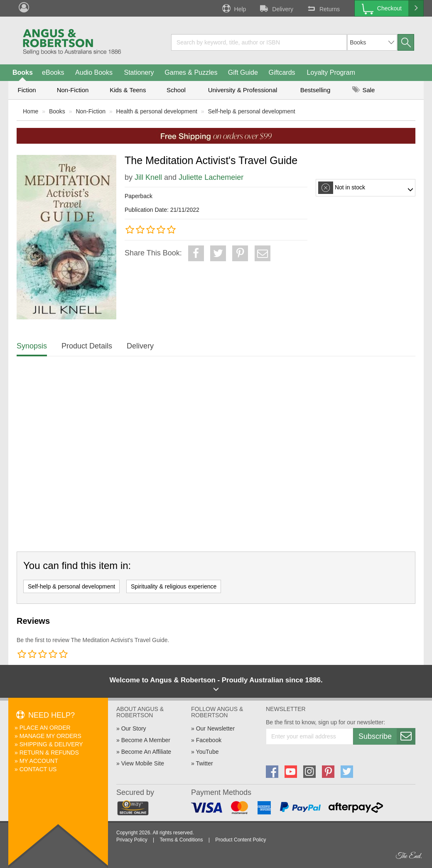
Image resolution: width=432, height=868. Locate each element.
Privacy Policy (132, 840)
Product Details (87, 346)
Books (23, 72)
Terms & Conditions (181, 840)
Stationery (139, 72)
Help (233, 8)
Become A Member (146, 740)
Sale (363, 90)
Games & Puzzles (191, 72)
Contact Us (38, 769)
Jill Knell (148, 177)
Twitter (204, 763)
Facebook (209, 740)
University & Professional (243, 90)
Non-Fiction (73, 90)
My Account (39, 761)
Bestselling (315, 90)
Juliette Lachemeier (211, 177)
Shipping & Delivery (51, 744)
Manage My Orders (50, 736)
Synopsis (32, 346)
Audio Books (94, 72)
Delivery (276, 8)
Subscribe (387, 736)
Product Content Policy (241, 840)
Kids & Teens (128, 90)
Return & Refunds (49, 753)
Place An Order (45, 728)
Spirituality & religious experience (174, 586)
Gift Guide (243, 72)
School (176, 90)
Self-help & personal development (252, 111)
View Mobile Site (143, 763)
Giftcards (282, 72)
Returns (323, 8)
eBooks (53, 72)
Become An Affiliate (146, 752)
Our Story (134, 728)
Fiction (27, 90)
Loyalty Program (331, 72)
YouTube (207, 752)
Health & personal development (157, 111)
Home (31, 111)
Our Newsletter (215, 728)
